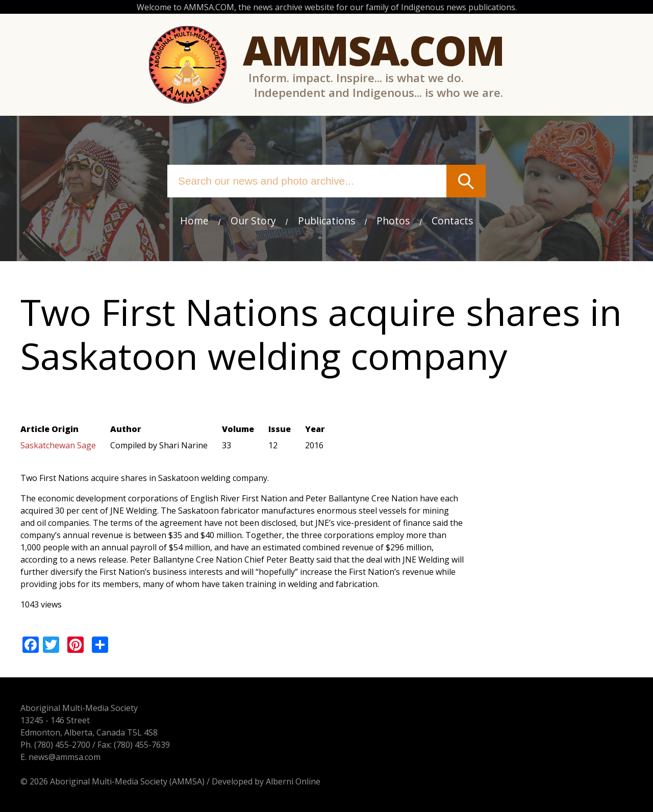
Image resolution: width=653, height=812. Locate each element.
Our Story (253, 221)
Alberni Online (293, 781)
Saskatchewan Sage (58, 445)
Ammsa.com (373, 50)
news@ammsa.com (65, 757)
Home (194, 221)
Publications (326, 221)
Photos (393, 221)
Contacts (452, 221)
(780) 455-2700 (62, 745)
